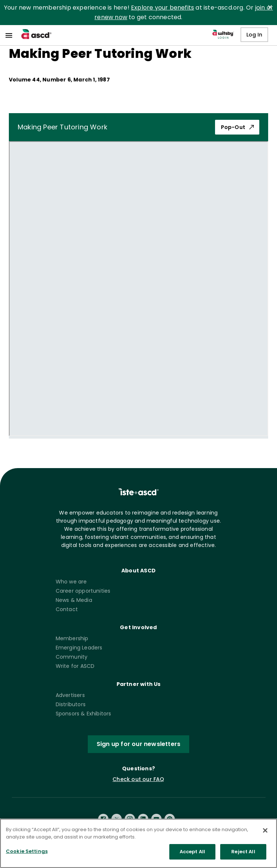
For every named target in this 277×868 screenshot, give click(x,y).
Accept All (192, 852)
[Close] (265, 830)
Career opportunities (83, 591)
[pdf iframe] (138, 289)
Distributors (71, 704)
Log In (254, 35)
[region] (138, 843)
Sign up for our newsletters (138, 744)
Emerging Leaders (79, 648)
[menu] (9, 35)
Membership (72, 638)
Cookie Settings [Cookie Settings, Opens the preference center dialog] (27, 851)
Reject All (243, 852)
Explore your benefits (162, 8)
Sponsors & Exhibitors (84, 714)
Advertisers (70, 695)
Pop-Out (237, 127)
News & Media (74, 600)
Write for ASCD (75, 666)
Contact (67, 609)
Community (72, 657)
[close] (270, 7)
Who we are (71, 582)
